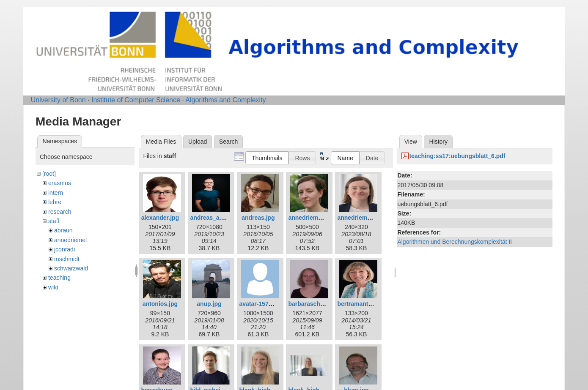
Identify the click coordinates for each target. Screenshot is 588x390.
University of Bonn (58, 100)
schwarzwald (71, 268)
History (438, 142)
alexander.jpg (160, 218)
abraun (63, 230)
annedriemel (70, 240)
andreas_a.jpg (210, 218)
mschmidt (67, 259)
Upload (198, 142)
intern (56, 193)
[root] (49, 174)
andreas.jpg (258, 218)
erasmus (60, 183)
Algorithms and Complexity (225, 100)
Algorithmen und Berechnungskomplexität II (455, 242)
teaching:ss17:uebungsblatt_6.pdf (457, 156)
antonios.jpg (160, 304)
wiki (53, 287)
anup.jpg (209, 304)
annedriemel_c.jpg (314, 218)
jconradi (65, 249)
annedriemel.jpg (360, 218)
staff (54, 221)
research (60, 212)
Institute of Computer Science (136, 100)
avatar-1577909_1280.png (275, 304)
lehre (55, 202)
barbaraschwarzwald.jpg (323, 304)
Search (228, 142)
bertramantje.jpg (360, 304)
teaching (59, 278)
